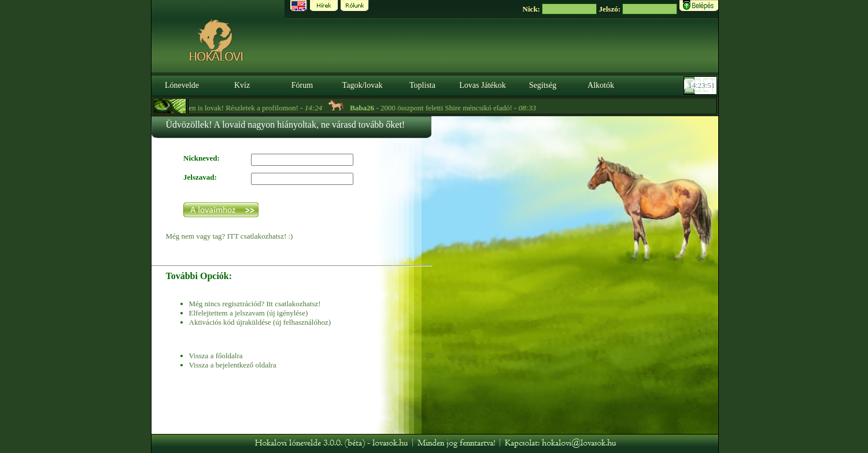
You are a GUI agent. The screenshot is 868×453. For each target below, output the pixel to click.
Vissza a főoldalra (216, 356)
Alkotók (601, 85)
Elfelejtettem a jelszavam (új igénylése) (249, 313)
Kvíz (242, 85)
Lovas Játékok (482, 85)
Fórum (302, 85)
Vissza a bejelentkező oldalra (233, 365)
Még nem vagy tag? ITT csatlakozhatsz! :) (230, 236)
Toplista (422, 85)
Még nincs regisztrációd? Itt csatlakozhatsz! (255, 304)
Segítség (543, 85)
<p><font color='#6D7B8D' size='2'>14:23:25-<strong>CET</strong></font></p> (701, 86)
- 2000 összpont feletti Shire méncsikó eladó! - (444, 108)
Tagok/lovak (363, 85)
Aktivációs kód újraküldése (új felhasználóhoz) (260, 322)
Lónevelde (182, 85)
